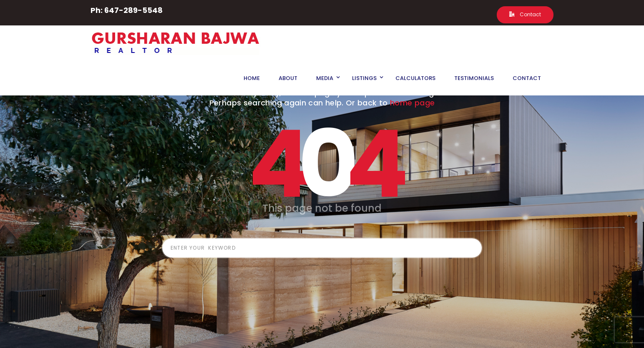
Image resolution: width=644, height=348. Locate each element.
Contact (525, 14)
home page (412, 103)
